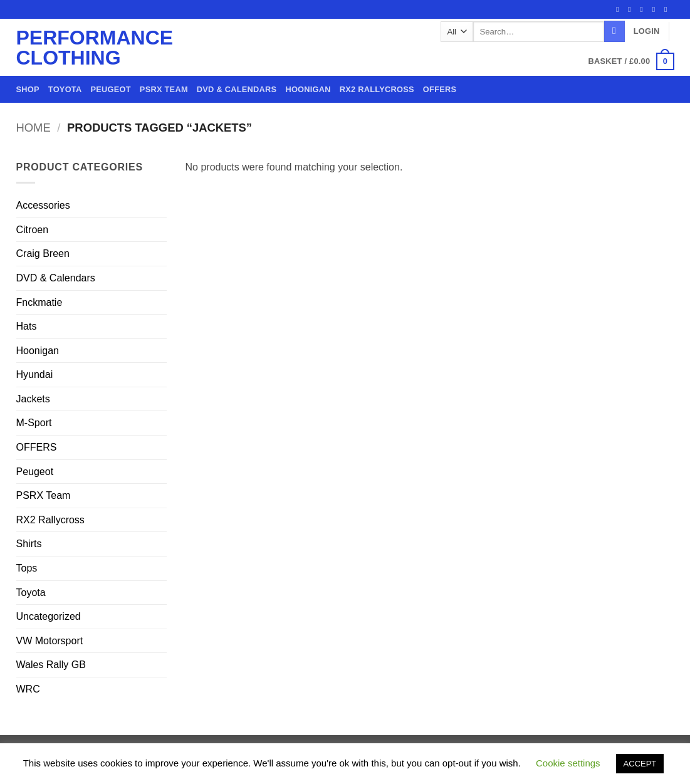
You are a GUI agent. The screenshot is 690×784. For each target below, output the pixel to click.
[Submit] (614, 31)
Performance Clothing (67, 48)
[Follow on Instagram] (632, 9)
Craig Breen (43, 253)
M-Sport (34, 423)
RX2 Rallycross (377, 89)
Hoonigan (308, 89)
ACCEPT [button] (640, 764)
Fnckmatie (39, 302)
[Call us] (668, 9)
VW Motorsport (50, 641)
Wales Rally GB (51, 665)
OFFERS (440, 89)
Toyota (65, 89)
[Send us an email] (656, 9)
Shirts (29, 544)
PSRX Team (164, 89)
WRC (28, 689)
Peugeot (110, 89)
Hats (27, 326)
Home (34, 128)
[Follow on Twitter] (644, 9)
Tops (27, 568)
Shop (28, 89)
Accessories (43, 205)
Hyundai (35, 374)
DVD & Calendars (237, 89)
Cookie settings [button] (568, 763)
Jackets (33, 399)
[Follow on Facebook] (620, 9)
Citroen (33, 230)
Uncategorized (49, 616)
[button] (647, 31)
